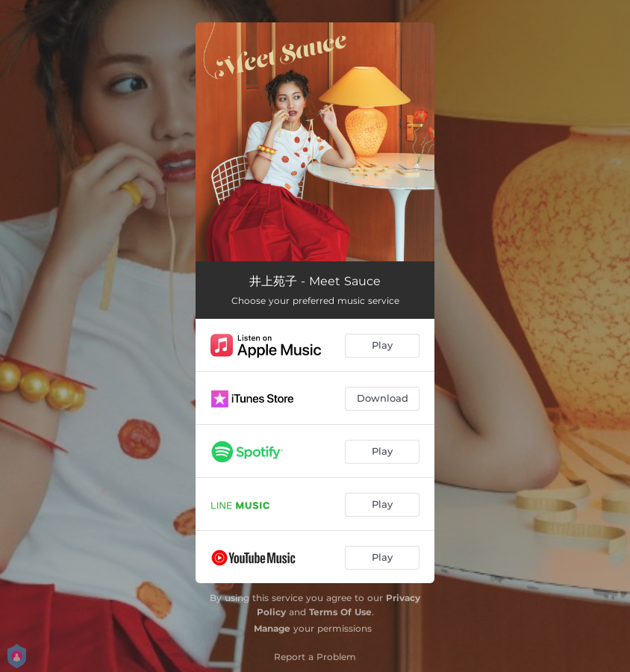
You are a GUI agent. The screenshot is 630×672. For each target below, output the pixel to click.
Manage (272, 628)
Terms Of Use (340, 612)
